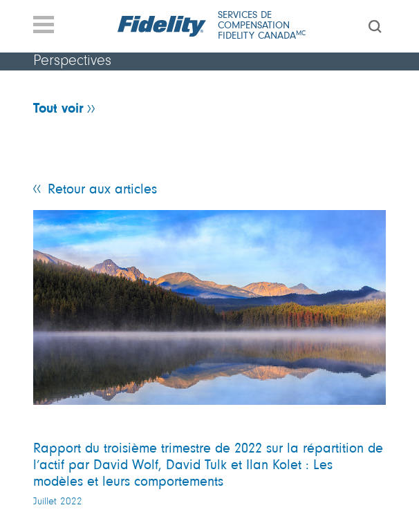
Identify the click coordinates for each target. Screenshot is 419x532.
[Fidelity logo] (162, 26)
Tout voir (58, 109)
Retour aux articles (102, 190)
